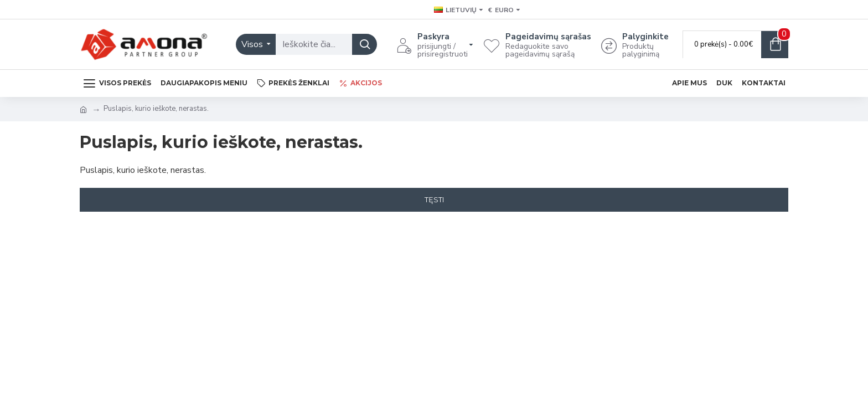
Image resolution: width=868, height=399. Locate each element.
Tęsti (434, 199)
